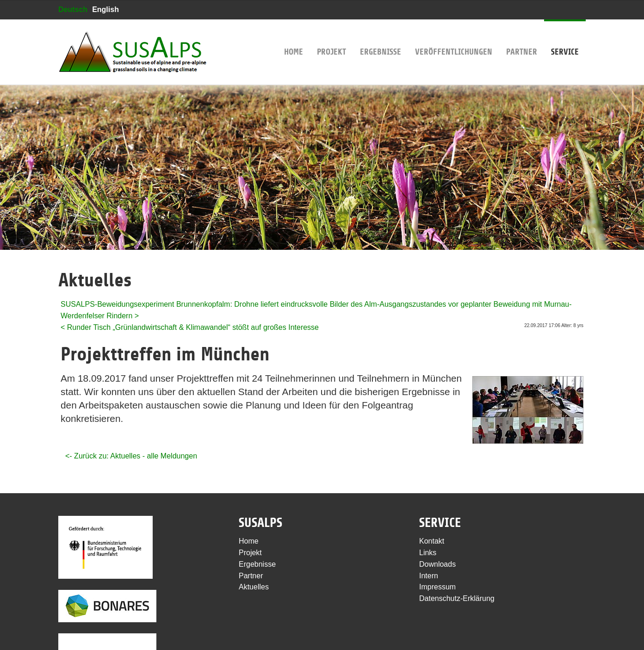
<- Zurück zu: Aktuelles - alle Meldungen (131, 456)
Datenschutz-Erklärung (457, 598)
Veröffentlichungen (454, 38)
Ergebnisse (381, 38)
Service (565, 38)
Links (428, 553)
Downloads (437, 564)
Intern (429, 576)
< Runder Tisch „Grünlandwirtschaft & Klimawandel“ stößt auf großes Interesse (190, 327)
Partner (522, 38)
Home (294, 38)
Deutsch (73, 9)
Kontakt (432, 541)
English (105, 9)
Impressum (437, 587)
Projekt (331, 38)
